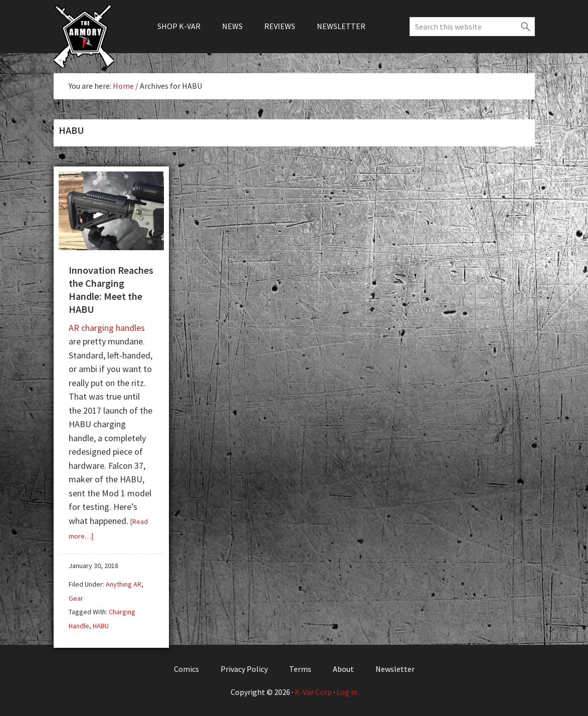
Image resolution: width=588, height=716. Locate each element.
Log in (347, 692)
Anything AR (124, 584)
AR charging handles (107, 328)
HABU (101, 626)
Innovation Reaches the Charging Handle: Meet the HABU (111, 290)
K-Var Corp (313, 692)
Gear (76, 598)
